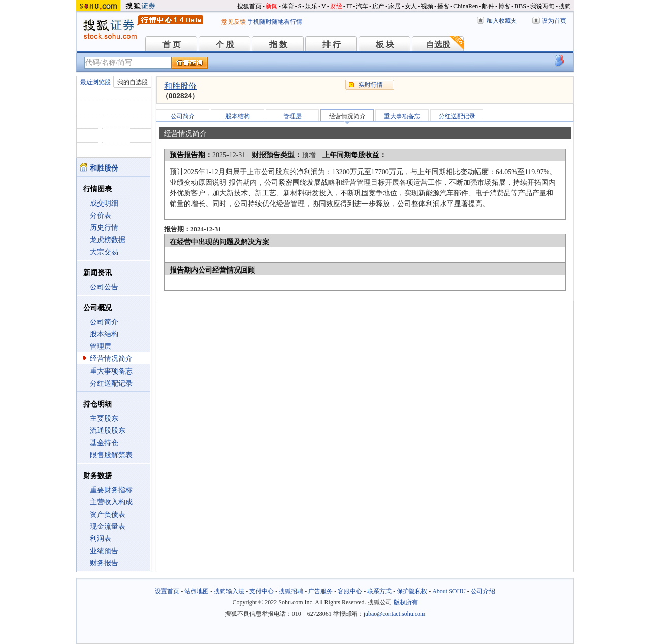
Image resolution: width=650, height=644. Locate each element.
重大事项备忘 (111, 371)
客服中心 (350, 591)
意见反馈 (234, 22)
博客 (504, 6)
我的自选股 (133, 82)
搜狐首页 (249, 6)
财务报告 (104, 563)
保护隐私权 (412, 591)
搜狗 (565, 6)
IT (349, 6)
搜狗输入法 (229, 591)
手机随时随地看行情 (275, 22)
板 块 (385, 44)
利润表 (101, 539)
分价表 (101, 215)
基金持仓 (104, 443)
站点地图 (197, 591)
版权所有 (406, 602)
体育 (288, 6)
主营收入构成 (111, 502)
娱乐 (311, 6)
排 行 (332, 44)
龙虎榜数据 (108, 240)
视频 (427, 6)
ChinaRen (466, 6)
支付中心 (262, 591)
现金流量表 (108, 527)
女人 (411, 6)
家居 (395, 6)
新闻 (272, 6)
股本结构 (104, 334)
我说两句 (542, 6)
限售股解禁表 (111, 455)
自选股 (438, 44)
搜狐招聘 (291, 591)
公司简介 (104, 322)
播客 (443, 6)
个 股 (225, 44)
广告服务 (320, 591)
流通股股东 (108, 431)
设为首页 (554, 21)
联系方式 (379, 591)
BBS (520, 6)
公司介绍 (483, 591)
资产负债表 (108, 514)
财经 (336, 6)
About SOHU (449, 591)
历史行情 (104, 228)
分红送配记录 (111, 383)
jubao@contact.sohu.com (395, 614)
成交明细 (104, 203)
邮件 (488, 6)
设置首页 (167, 591)
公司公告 (104, 287)
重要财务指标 (111, 490)
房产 (378, 6)
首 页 (172, 44)
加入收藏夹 (502, 21)
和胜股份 (180, 86)
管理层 (101, 346)
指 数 (278, 44)
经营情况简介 (111, 359)
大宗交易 (104, 252)
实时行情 (371, 85)
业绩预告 (104, 551)
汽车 (362, 6)
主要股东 (104, 418)
